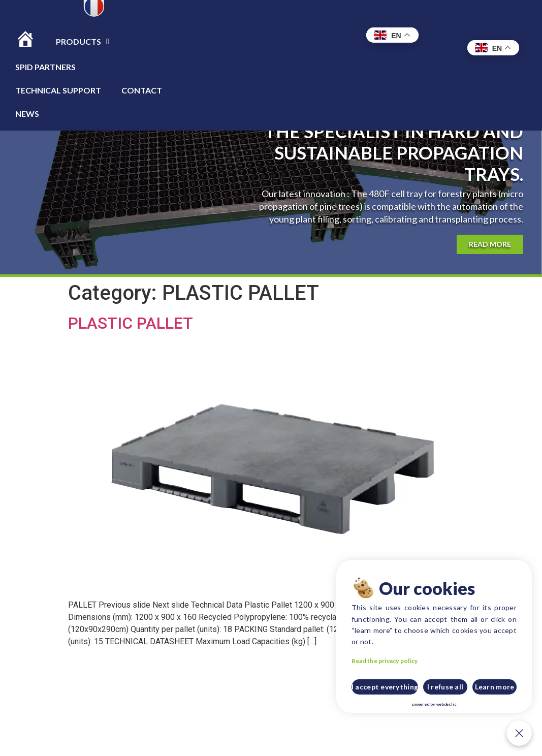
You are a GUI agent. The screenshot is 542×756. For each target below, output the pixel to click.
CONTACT (142, 90)
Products (83, 42)
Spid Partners (45, 67)
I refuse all (455, 693)
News (27, 114)
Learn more (500, 693)
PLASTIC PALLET (131, 323)
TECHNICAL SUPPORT (58, 90)
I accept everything (405, 693)
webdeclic (459, 706)
